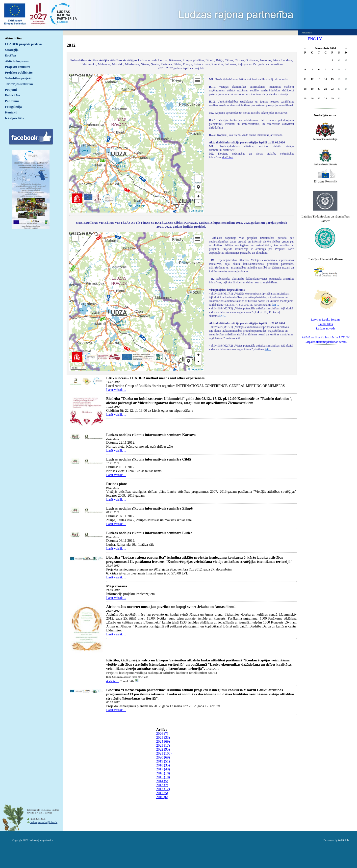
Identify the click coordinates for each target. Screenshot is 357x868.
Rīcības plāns (117, 484)
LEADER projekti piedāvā (23, 44)
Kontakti (11, 112)
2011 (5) (162, 793)
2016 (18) (163, 773)
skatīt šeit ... (113, 681)
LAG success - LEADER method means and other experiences (155, 378)
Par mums (12, 101)
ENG (312, 39)
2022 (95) (163, 749)
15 (332, 79)
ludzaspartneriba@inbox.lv (44, 822)
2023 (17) (163, 746)
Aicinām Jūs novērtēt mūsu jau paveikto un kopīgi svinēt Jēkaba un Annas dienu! (171, 607)
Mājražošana (117, 586)
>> (346, 49)
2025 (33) (163, 738)
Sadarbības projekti (19, 78)
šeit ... (276, 305)
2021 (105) (164, 753)
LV (319, 39)
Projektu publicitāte (19, 72)
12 (312, 79)
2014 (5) (162, 781)
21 (326, 89)
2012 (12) (163, 789)
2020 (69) (163, 757)
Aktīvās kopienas (17, 61)
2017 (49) (163, 769)
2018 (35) (163, 765)
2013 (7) (162, 785)
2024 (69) (163, 742)
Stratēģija (12, 50)
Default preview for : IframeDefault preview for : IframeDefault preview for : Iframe (137, 143)
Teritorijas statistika (19, 84)
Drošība (10, 55)
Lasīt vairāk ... (116, 390)
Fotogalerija (13, 107)
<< (305, 49)
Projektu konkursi (18, 67)
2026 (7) (162, 734)
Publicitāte (12, 95)
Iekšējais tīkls (14, 118)
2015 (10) (163, 777)
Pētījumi (11, 90)
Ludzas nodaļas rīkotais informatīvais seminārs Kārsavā (151, 435)
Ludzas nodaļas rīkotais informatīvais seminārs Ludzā (149, 533)
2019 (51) (163, 761)
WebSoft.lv (344, 840)
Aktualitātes (13, 38)
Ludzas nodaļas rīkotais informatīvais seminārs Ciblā (149, 459)
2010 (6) (162, 797)
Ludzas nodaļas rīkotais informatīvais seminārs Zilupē (149, 508)
